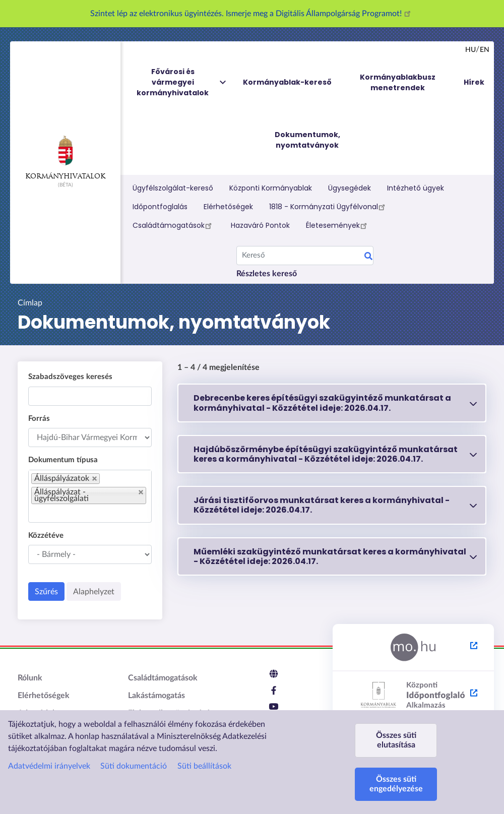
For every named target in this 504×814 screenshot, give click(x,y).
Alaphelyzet (94, 592)
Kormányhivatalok (65, 158)
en (485, 50)
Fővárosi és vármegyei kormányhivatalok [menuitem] (182, 82)
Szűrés (46, 592)
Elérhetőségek (228, 207)
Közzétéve (46, 536)
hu (470, 50)
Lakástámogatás (156, 696)
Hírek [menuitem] (474, 82)
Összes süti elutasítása (396, 740)
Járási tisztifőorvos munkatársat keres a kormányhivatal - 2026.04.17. (322, 505)
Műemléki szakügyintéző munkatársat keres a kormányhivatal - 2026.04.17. (330, 556)
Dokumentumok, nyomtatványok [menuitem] (307, 140)
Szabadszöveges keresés (70, 377)
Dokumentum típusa (63, 460)
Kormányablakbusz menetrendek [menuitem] (398, 82)
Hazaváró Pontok (260, 225)
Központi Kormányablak (271, 188)
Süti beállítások (204, 766)
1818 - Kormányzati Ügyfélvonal (329, 207)
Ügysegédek (350, 188)
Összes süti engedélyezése (396, 784)
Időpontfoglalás (160, 207)
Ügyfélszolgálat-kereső (173, 188)
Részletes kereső (267, 274)
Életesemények (338, 225)
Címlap (30, 303)
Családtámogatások (174, 225)
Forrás (39, 419)
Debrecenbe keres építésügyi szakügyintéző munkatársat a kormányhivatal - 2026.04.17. (322, 403)
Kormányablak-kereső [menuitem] (287, 82)
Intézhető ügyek (416, 188)
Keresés (368, 258)
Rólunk (30, 678)
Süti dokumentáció (134, 766)
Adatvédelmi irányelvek (49, 766)
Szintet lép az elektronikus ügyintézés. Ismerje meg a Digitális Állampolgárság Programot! (252, 14)
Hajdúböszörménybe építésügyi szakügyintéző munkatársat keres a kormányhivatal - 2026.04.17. (326, 454)
